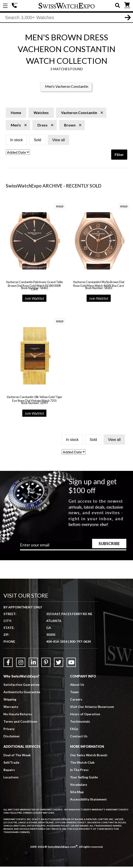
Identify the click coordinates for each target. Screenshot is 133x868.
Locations (11, 778)
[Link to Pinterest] (46, 664)
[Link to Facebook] (8, 664)
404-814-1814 (15, 6)
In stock (16, 141)
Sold (37, 141)
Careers (76, 701)
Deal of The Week (17, 756)
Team (74, 693)
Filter (119, 156)
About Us (77, 686)
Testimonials (80, 723)
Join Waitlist (34, 300)
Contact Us (79, 738)
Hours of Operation (85, 715)
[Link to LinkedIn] (33, 664)
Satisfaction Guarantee (21, 686)
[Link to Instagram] (21, 664)
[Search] (66, 18)
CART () (127, 5)
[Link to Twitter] (59, 664)
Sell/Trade (11, 764)
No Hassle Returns (18, 715)
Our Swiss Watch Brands (89, 756)
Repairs (9, 771)
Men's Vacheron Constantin (67, 88)
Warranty (11, 708)
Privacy (9, 730)
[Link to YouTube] (71, 664)
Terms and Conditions (20, 723)
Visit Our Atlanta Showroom (92, 708)
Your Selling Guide (84, 778)
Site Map (77, 793)
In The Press (79, 771)
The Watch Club (82, 764)
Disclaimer (12, 738)
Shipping (10, 701)
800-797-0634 (80, 643)
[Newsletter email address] (73, 548)
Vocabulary (79, 786)
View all (58, 141)
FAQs (74, 730)
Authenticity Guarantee (22, 693)
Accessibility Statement (88, 800)
